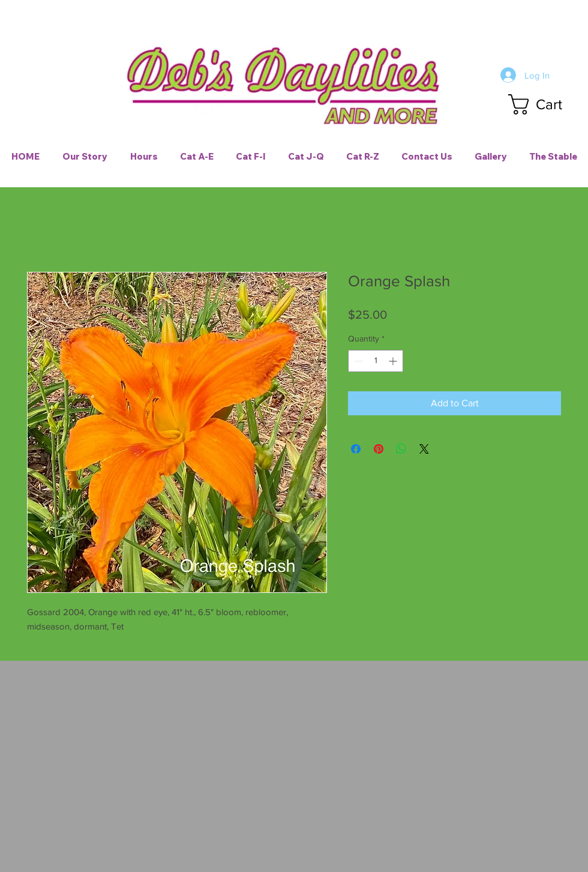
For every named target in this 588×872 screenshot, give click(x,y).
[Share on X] (424, 449)
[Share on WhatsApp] (401, 449)
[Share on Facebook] (356, 449)
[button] (547, 104)
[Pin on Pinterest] (379, 449)
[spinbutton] (376, 361)
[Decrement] (357, 361)
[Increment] (394, 361)
